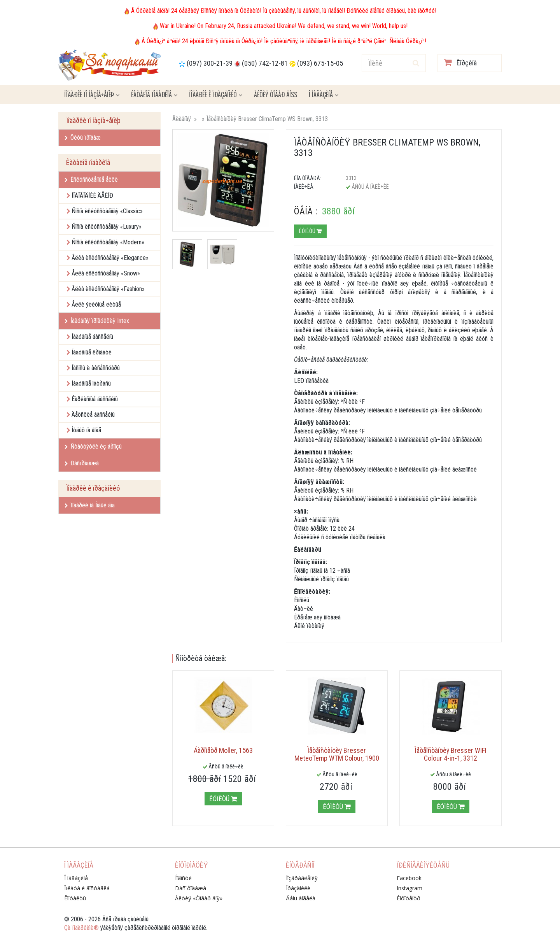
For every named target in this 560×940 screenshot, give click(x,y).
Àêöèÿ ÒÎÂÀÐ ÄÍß (276, 95)
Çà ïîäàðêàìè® (81, 928)
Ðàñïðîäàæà (82, 463)
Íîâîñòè (183, 878)
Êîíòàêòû (75, 898)
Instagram (409, 888)
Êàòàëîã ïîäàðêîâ (154, 95)
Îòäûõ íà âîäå (86, 430)
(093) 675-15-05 (320, 63)
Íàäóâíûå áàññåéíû (92, 337)
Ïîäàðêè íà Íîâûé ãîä (90, 505)
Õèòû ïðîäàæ (83, 138)
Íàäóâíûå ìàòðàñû (91, 383)
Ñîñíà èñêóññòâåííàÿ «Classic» (107, 211)
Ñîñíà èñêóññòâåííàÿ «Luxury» (107, 227)
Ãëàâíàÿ (182, 119)
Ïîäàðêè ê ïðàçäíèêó (216, 95)
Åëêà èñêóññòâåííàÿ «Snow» (106, 273)
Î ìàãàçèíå (324, 95)
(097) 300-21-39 (210, 63)
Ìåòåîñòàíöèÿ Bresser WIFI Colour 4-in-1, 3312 (451, 754)
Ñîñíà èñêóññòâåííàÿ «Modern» (108, 242)
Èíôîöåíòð (409, 898)
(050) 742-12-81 (265, 63)
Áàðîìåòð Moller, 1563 (223, 750)
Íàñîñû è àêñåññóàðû (96, 368)
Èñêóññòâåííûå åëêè (91, 180)
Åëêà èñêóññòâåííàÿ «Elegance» (110, 258)
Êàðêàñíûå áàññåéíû (95, 399)
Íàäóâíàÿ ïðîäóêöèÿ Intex (97, 321)
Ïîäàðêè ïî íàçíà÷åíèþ (92, 95)
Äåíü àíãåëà (301, 898)
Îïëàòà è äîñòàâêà (87, 888)
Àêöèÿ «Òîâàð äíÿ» (199, 898)
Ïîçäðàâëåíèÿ (302, 878)
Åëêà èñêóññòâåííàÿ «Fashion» (108, 289)
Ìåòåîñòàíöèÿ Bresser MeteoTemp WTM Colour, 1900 (337, 754)
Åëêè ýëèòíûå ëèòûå (96, 304)
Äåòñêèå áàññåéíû (93, 415)
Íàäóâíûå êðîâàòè (92, 352)
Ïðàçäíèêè (298, 888)
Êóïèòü (310, 231)
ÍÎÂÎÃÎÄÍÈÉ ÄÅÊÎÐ (92, 196)
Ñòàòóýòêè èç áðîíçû (93, 446)
